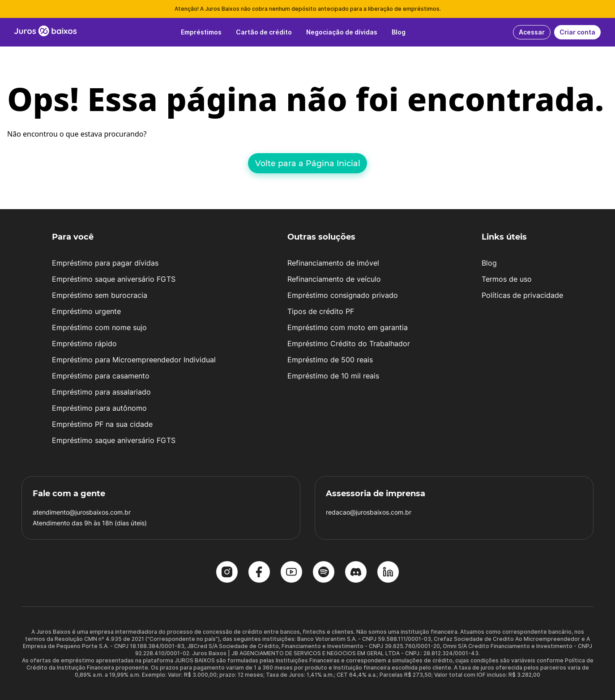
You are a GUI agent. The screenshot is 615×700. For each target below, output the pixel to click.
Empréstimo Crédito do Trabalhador (349, 344)
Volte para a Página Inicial (308, 163)
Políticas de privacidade (522, 295)
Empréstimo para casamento (101, 376)
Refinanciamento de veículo (334, 279)
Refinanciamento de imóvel (333, 263)
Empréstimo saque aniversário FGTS (114, 279)
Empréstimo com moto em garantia (348, 327)
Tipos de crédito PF (321, 311)
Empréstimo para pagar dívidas (105, 263)
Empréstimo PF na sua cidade (102, 424)
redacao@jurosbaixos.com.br (369, 512)
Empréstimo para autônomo (99, 408)
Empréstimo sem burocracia (100, 295)
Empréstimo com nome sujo (99, 327)
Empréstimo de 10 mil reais (333, 376)
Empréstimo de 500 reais (330, 360)
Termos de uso (507, 279)
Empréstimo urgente (86, 311)
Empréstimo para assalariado (101, 392)
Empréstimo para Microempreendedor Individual (134, 360)
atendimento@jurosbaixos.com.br (82, 512)
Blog (489, 263)
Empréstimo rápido (84, 344)
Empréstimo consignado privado (343, 295)
